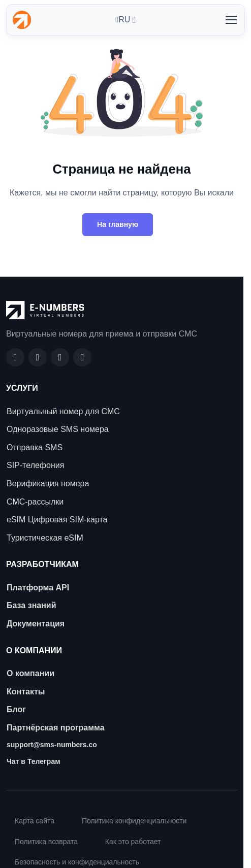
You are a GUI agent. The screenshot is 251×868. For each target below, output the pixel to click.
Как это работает (133, 842)
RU (123, 20)
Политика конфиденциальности (134, 821)
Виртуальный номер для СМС (63, 411)
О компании (30, 673)
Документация (36, 624)
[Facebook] (15, 357)
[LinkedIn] (60, 357)
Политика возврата (46, 842)
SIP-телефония (35, 465)
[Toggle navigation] (231, 20)
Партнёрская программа (56, 728)
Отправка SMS (35, 447)
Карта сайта (35, 821)
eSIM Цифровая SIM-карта (57, 520)
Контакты (26, 692)
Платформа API (38, 588)
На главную (118, 224)
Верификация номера (48, 483)
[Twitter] (82, 357)
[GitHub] (38, 357)
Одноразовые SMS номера (58, 429)
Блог (16, 709)
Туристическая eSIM (45, 538)
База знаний (32, 605)
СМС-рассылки (35, 502)
